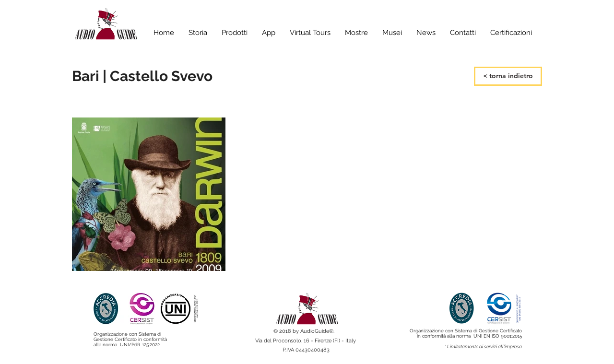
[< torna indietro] (508, 76)
